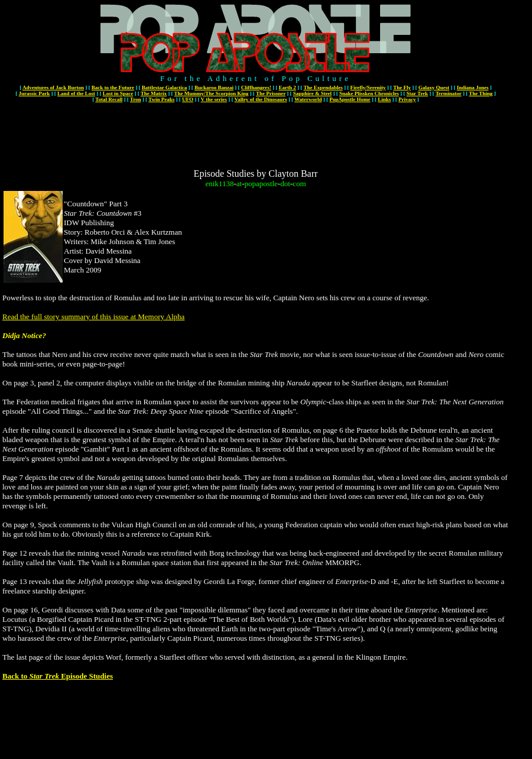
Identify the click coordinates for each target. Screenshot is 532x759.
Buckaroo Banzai (214, 87)
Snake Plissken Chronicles (369, 93)
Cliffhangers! (256, 87)
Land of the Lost (76, 93)
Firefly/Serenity (368, 87)
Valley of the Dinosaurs (260, 99)
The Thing (481, 93)
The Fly (402, 87)
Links (384, 99)
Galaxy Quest (434, 87)
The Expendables (323, 87)
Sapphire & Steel (312, 93)
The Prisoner (271, 93)
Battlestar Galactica (165, 87)
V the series (214, 99)
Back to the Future (113, 87)
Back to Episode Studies (58, 676)
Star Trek (417, 93)
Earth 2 (288, 87)
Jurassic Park (35, 93)
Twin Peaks (161, 99)
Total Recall (109, 99)
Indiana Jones (473, 87)
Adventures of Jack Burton (53, 87)
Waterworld (308, 99)
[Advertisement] (256, 131)
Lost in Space (118, 93)
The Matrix (154, 93)
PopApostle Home (350, 99)
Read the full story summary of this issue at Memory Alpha (93, 317)
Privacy (407, 99)
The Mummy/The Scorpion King (212, 93)
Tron (136, 99)
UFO (188, 99)
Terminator (449, 93)
